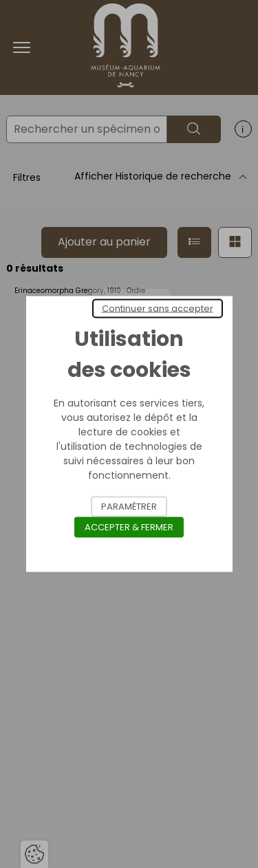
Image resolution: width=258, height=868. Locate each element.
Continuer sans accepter (158, 308)
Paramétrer (129, 507)
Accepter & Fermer (129, 527)
